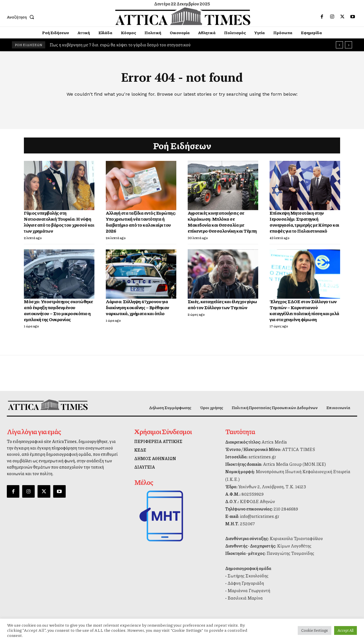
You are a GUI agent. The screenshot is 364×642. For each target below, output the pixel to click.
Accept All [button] (346, 630)
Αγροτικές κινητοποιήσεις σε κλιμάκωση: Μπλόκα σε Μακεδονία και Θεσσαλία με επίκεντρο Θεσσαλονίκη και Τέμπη (222, 222)
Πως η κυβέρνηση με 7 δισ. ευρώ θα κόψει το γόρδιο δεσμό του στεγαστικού (120, 45)
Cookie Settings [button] (315, 630)
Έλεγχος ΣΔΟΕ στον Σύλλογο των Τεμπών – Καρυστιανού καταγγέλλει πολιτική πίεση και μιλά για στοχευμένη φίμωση (304, 310)
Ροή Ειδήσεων (182, 145)
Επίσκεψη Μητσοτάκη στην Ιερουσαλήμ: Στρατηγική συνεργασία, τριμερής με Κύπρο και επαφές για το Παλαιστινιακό (304, 222)
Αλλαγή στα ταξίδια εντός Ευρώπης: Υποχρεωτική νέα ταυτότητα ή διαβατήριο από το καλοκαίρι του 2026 (141, 222)
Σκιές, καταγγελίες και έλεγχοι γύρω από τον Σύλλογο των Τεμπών (222, 304)
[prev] (339, 45)
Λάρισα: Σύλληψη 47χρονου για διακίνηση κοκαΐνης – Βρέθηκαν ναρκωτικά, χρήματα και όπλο (137, 307)
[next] (349, 45)
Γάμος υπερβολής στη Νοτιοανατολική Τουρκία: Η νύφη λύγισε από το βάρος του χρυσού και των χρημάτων (59, 222)
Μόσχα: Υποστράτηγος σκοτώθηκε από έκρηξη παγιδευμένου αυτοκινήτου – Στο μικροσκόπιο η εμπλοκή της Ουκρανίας (58, 310)
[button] (22, 17)
